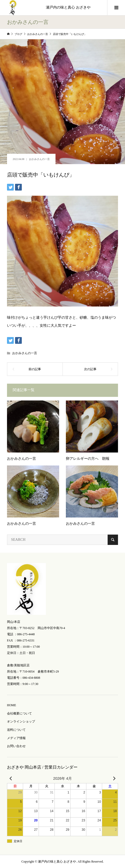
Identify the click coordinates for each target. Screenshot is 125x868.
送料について (16, 730)
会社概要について (19, 713)
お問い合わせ (16, 746)
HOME (12, 705)
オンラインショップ (21, 721)
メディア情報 (16, 738)
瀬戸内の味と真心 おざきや (68, 7)
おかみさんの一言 (39, 159)
